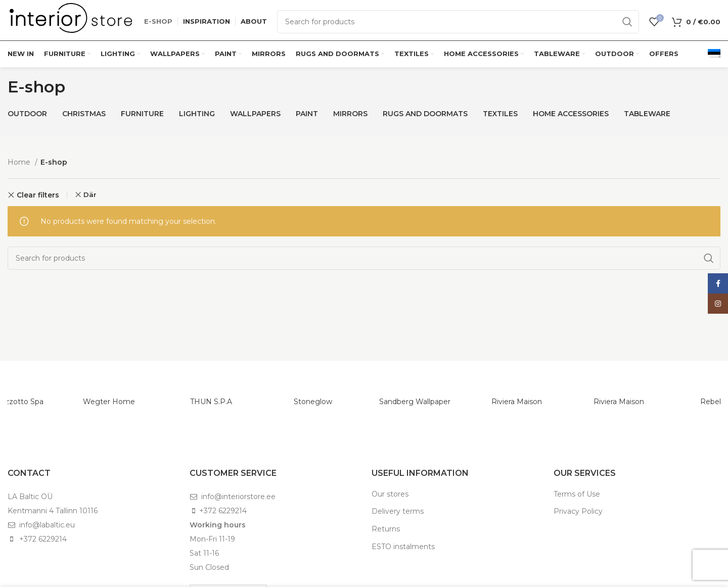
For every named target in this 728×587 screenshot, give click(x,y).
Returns (386, 529)
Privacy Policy (578, 511)
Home (20, 162)
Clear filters (38, 195)
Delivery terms (398, 511)
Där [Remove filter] (90, 195)
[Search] (458, 22)
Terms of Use (577, 494)
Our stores (390, 494)
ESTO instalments (403, 547)
